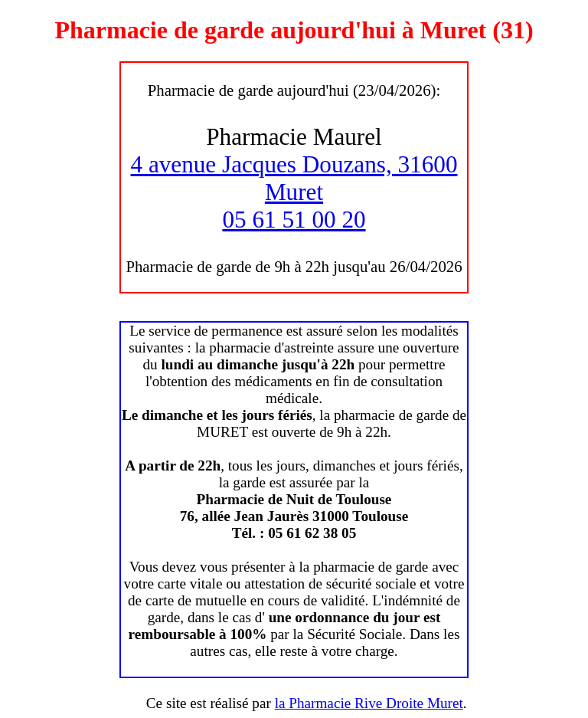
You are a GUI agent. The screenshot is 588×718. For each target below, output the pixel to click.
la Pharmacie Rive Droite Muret (369, 703)
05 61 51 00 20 (294, 220)
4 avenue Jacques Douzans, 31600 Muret (294, 178)
